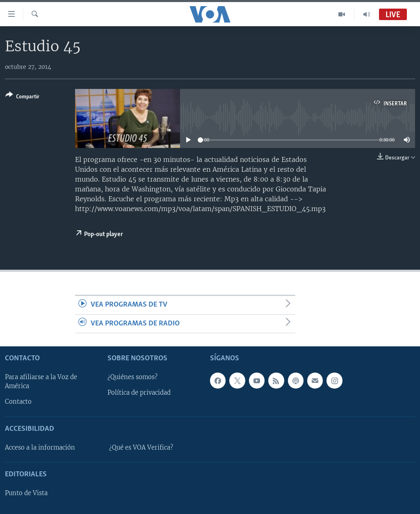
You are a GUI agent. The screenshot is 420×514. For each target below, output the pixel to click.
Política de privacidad (139, 393)
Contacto (18, 402)
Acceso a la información (40, 448)
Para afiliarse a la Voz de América (41, 382)
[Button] (22, 97)
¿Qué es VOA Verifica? (141, 448)
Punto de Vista (26, 493)
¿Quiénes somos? (132, 378)
